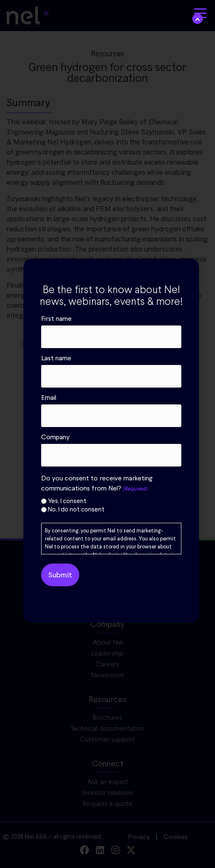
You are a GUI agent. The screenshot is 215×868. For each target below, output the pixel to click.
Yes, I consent (128, 501)
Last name (117, 358)
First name (117, 319)
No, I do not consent (137, 510)
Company (116, 437)
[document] (107, 434)
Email (109, 398)
